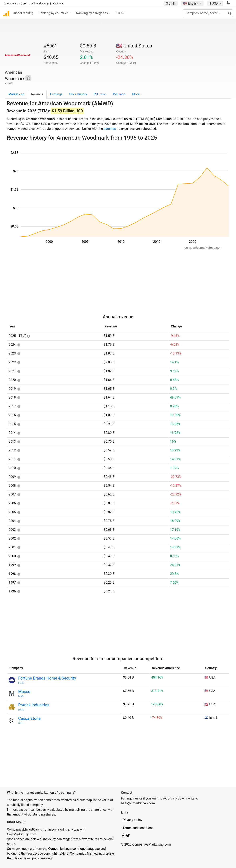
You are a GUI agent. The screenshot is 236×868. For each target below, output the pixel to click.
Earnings (56, 94)
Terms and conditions (138, 828)
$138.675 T (56, 4)
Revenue (37, 94)
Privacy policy (132, 820)
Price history (78, 94)
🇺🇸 (191, 4)
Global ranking (23, 13)
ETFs (119, 13)
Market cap (16, 94)
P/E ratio (100, 94)
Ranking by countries (54, 13)
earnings (110, 129)
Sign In (171, 4)
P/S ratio (119, 94)
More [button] (136, 94)
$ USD (214, 4)
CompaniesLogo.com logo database (74, 849)
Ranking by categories (92, 13)
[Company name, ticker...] (208, 13)
